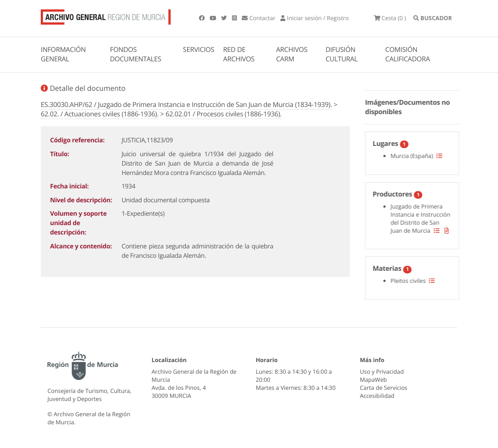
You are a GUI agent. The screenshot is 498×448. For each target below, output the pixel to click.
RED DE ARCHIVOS (239, 54)
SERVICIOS (199, 50)
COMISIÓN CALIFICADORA (408, 54)
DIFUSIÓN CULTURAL (342, 54)
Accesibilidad (377, 396)
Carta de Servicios (384, 388)
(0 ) (390, 18)
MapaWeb (373, 380)
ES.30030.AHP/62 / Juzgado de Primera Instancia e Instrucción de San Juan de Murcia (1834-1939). (186, 105)
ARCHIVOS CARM (292, 54)
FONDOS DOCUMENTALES (135, 54)
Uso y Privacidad (382, 371)
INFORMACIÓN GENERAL (63, 54)
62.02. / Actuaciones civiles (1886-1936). (100, 114)
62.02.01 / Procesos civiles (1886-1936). (224, 114)
